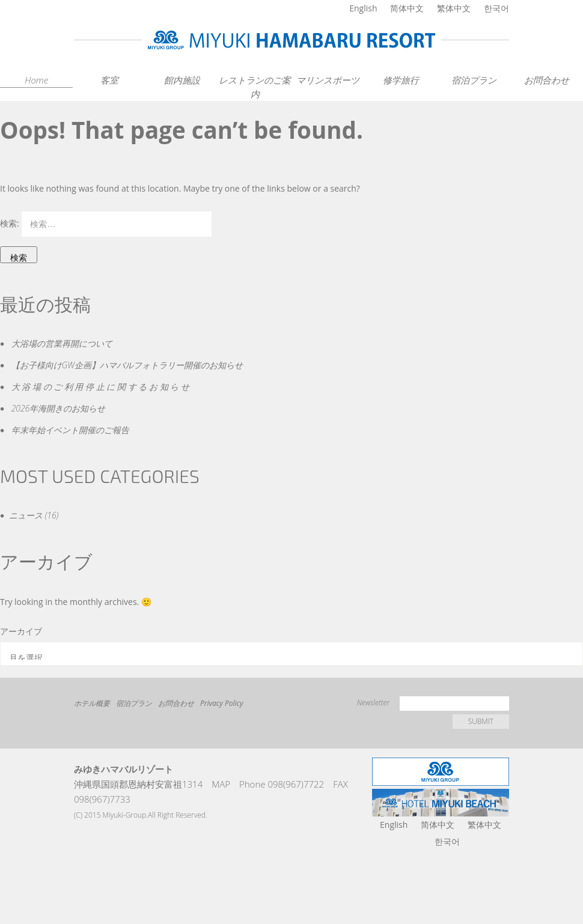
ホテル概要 (92, 703)
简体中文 (407, 8)
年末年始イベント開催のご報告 (70, 430)
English (363, 8)
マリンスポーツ (328, 80)
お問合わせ (547, 80)
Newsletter (373, 703)
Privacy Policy (222, 703)
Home (36, 80)
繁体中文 (454, 8)
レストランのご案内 (255, 87)
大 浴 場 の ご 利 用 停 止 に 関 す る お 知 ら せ (100, 387)
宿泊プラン (474, 80)
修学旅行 (401, 80)
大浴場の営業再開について (62, 343)
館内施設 (182, 80)
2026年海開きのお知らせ (59, 408)
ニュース (26, 515)
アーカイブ (21, 631)
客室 (109, 80)
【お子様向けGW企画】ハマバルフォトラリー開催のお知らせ (127, 365)
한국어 (496, 8)
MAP (221, 784)
